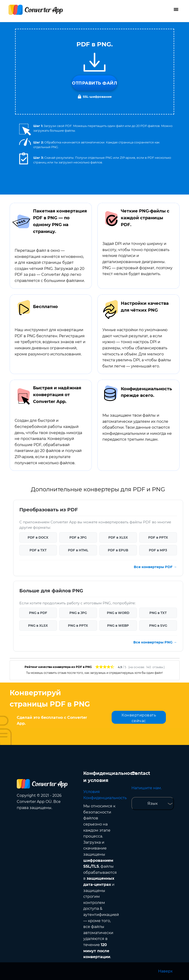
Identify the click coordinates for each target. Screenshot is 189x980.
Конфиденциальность (105, 798)
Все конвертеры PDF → (155, 567)
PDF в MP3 (158, 550)
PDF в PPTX (158, 537)
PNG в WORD (118, 613)
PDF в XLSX (118, 537)
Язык (153, 803)
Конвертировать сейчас (139, 718)
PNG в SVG (158, 626)
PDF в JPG (78, 537)
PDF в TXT (38, 550)
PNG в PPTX (78, 626)
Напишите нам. (147, 788)
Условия (92, 792)
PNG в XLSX (38, 626)
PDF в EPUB (118, 550)
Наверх (165, 971)
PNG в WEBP (118, 626)
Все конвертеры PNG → (155, 642)
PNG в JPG (78, 613)
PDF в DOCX (38, 537)
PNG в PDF (38, 613)
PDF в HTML (78, 550)
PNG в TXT (158, 613)
